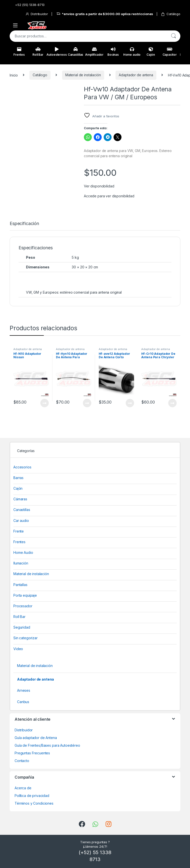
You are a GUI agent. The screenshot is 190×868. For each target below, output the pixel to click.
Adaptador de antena (136, 75)
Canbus (23, 702)
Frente (19, 531)
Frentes (19, 52)
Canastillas (75, 52)
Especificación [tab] (24, 224)
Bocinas (113, 52)
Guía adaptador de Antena (36, 738)
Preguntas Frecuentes (32, 753)
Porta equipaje (25, 595)
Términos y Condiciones (34, 803)
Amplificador (94, 52)
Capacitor (170, 52)
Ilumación (21, 563)
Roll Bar (38, 52)
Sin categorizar (25, 638)
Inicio (14, 75)
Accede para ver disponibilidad (109, 196)
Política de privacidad (32, 796)
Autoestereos (57, 52)
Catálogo (171, 14)
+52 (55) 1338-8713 (27, 5)
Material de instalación (83, 75)
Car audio (21, 521)
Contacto (22, 761)
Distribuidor (36, 14)
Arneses (24, 690)
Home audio (132, 52)
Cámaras (20, 499)
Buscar (173, 36)
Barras (18, 478)
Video (18, 649)
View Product (45, 403)
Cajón (151, 52)
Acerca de (23, 788)
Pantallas (20, 585)
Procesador (23, 606)
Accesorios (22, 467)
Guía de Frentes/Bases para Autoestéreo (47, 745)
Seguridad (22, 627)
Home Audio (23, 552)
